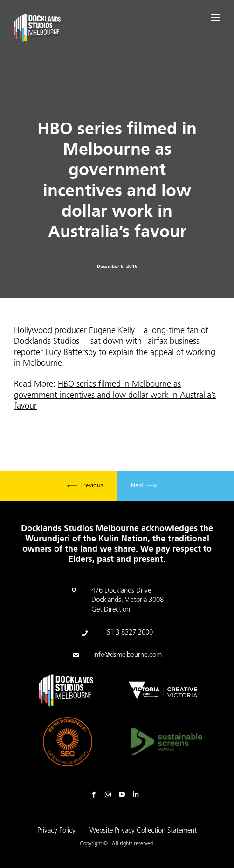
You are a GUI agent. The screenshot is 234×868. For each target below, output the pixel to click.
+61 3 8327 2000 (127, 633)
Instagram (110, 795)
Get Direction (111, 610)
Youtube (124, 795)
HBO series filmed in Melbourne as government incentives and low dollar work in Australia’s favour (115, 396)
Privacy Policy (56, 831)
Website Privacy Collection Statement (143, 831)
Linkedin (138, 795)
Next (144, 486)
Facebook (96, 795)
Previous (85, 486)
